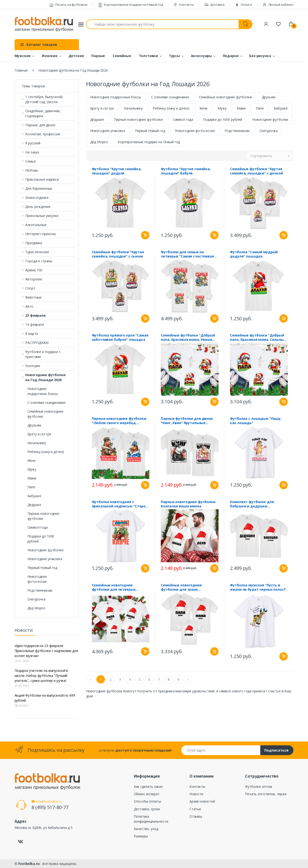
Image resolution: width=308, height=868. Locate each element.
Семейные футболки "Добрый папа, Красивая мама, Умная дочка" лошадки (188, 338)
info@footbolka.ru (46, 801)
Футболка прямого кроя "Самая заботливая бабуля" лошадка (120, 338)
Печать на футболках (68, 5)
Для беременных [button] (39, 188)
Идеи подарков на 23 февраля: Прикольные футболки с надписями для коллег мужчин (46, 651)
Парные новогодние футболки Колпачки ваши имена (188, 505)
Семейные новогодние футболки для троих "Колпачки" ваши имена (183, 588)
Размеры (141, 836)
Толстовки (149, 56)
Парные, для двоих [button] (40, 125)
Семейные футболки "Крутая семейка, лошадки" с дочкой (256, 172)
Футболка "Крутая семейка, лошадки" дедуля (117, 172)
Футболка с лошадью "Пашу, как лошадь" (256, 421)
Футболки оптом (258, 786)
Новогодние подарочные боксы (43, 391)
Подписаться (276, 750)
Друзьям (34, 425)
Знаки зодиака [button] (37, 197)
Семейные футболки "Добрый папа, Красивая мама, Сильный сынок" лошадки (258, 338)
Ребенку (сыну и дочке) (46, 452)
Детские (76, 56)
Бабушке (34, 496)
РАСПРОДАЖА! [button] (37, 343)
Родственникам (40, 590)
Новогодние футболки (45, 550)
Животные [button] (34, 297)
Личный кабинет (278, 5)
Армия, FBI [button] (34, 270)
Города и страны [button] (39, 261)
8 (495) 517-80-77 (50, 807)
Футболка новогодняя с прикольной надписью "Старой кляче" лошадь (120, 505)
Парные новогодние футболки (44, 516)
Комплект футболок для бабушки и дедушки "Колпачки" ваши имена (252, 505)
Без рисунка (260, 56)
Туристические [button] (37, 252)
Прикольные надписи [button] (42, 179)
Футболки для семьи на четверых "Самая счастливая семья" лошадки (187, 255)
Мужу (32, 469)
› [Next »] (188, 680)
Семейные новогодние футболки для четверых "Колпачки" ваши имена (114, 588)
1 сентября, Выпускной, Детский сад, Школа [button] (44, 99)
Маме (32, 478)
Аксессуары (201, 56)
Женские (50, 56)
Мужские (23, 56)
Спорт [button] (30, 288)
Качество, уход (146, 829)
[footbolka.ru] (44, 24)
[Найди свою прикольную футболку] (162, 24)
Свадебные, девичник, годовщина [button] (43, 113)
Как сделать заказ (148, 786)
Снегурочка (37, 599)
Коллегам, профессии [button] (43, 134)
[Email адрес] (221, 750)
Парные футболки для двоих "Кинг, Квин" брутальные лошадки (187, 421)
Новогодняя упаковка (45, 559)
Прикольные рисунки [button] (42, 216)
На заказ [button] (32, 152)
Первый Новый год (42, 568)
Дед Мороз (36, 608)
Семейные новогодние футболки (45, 414)
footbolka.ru (29, 864)
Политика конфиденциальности (151, 819)
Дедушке (34, 505)
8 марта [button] (32, 334)
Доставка (214, 5)
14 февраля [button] (35, 324)
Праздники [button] (34, 243)
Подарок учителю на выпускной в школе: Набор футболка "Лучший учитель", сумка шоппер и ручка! (41, 676)
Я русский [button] (33, 143)
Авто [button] (29, 306)
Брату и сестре (39, 434)
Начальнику (37, 443)
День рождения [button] (38, 207)
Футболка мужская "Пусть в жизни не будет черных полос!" (258, 588)
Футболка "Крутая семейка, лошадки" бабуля (186, 172)
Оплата (243, 5)
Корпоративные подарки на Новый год (131, 5)
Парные (98, 56)
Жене (31, 460)
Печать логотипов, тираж (266, 794)
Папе (31, 487)
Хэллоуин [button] (33, 366)
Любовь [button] (32, 170)
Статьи (195, 809)
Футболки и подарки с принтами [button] (43, 354)
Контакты (184, 5)
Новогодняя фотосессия (37, 579)
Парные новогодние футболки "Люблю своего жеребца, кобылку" (119, 421)
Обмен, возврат (147, 794)
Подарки (231, 56)
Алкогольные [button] (36, 225)
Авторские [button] (34, 279)
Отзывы (196, 816)
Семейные (122, 56)
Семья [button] (30, 161)
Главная (21, 70)
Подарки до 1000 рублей (41, 539)
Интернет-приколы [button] (41, 234)
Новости (196, 794)
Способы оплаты (147, 801)
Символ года (38, 527)
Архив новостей (202, 801)
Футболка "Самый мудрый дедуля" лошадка (254, 255)
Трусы (174, 56)
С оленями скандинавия (46, 402)
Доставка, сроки (147, 809)
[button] (47, 315)
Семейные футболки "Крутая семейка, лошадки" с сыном (118, 255)
